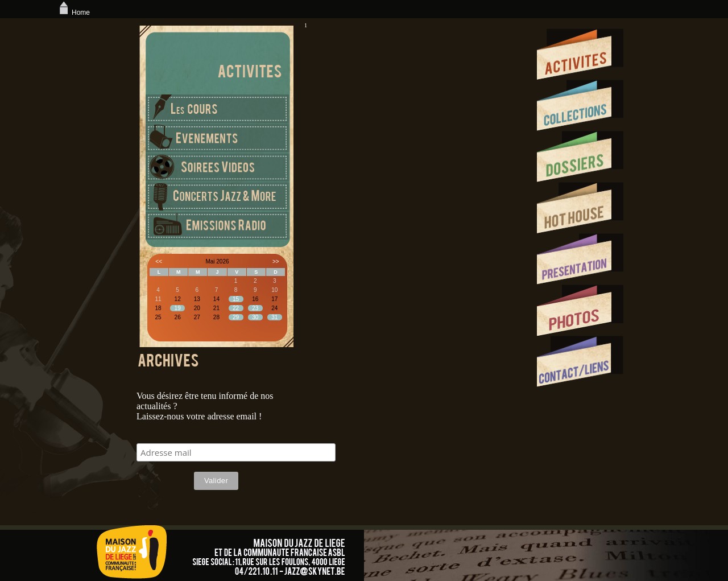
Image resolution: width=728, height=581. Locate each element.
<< (159, 261)
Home (73, 13)
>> (276, 261)
